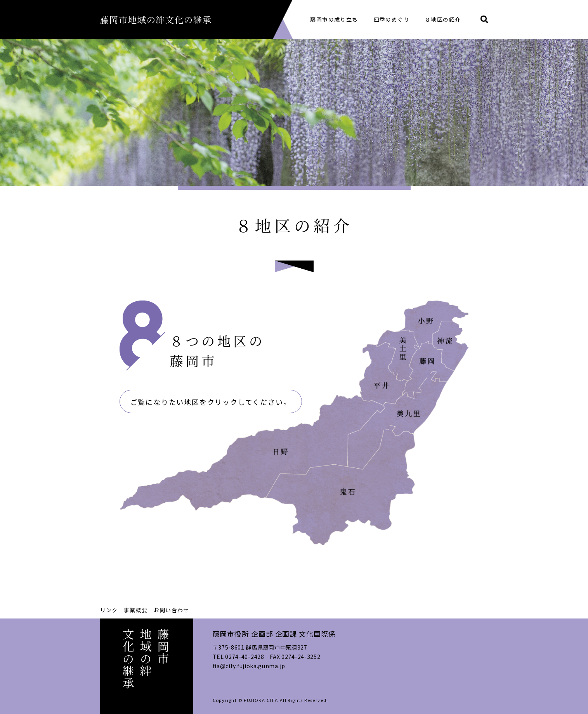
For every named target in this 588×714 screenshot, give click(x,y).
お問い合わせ (171, 610)
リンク (109, 610)
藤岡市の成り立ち (334, 19)
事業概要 (136, 610)
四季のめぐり (392, 19)
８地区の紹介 (443, 19)
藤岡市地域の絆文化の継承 (159, 19)
